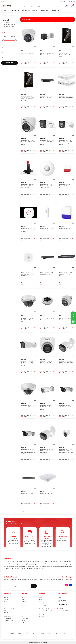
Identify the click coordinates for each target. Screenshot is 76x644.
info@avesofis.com (63, 611)
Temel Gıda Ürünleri (9, 605)
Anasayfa (4, 15)
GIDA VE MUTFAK (15, 11)
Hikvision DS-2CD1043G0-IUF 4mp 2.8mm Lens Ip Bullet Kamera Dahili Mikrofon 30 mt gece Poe (28, 452)
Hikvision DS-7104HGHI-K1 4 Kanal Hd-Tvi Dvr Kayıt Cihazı (47, 494)
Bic (22, 603)
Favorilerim (61, 1)
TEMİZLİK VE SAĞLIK (44, 11)
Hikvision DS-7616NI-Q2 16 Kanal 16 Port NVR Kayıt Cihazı (66, 274)
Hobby (23, 617)
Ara (52, 6)
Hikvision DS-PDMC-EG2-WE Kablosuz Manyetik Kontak (47, 229)
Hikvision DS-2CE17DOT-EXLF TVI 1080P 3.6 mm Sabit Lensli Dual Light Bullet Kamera (47, 142)
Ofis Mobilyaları (8, 619)
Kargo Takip (71, 1)
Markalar (6, 597)
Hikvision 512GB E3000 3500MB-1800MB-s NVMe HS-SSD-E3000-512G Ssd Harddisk (28, 98)
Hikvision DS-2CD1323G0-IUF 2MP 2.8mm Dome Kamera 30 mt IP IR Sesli (28, 53)
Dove (23, 609)
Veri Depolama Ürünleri (9, 26)
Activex (23, 597)
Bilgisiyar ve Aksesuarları (9, 24)
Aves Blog (42, 617)
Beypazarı (24, 601)
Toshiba (24, 622)
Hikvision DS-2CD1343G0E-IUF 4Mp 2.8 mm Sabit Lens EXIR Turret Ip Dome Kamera (66, 451)
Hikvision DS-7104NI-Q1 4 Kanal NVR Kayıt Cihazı (47, 97)
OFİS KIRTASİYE (5, 11)
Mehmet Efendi (25, 619)
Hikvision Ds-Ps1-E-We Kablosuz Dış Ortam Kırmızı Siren (66, 186)
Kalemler (6, 611)
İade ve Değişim (43, 605)
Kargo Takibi (42, 607)
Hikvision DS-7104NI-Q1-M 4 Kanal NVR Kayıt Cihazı (47, 273)
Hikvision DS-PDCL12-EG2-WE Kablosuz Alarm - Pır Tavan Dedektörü (47, 186)
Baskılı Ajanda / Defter (9, 609)
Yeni (4, 57)
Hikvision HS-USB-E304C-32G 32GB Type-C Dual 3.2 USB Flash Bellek (28, 186)
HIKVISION (24, 50)
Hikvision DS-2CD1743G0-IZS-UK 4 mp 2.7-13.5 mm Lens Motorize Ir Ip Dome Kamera (28, 319)
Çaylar (6, 601)
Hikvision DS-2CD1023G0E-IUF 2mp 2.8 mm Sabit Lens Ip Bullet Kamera (66, 363)
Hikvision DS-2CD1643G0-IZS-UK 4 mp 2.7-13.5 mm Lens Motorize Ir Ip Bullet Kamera (47, 407)
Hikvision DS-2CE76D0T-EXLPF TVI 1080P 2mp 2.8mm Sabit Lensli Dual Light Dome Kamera (28, 142)
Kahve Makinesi (8, 613)
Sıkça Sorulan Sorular (44, 609)
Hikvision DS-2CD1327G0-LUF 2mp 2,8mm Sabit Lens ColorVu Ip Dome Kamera (66, 318)
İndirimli (5, 52)
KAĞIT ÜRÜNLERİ (26, 11)
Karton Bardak (8, 617)
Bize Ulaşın (42, 603)
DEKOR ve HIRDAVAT (57, 11)
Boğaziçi (24, 605)
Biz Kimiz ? (42, 597)
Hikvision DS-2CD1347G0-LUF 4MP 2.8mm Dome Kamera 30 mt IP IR (47, 363)
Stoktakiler (6, 47)
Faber (23, 613)
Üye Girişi (41, 601)
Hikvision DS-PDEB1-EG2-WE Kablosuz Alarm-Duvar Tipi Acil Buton (28, 230)
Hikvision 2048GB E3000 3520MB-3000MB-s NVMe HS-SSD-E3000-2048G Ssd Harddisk (66, 54)
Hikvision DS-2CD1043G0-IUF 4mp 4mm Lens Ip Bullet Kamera (66, 407)
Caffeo (23, 607)
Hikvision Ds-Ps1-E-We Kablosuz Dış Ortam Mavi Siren (65, 230)
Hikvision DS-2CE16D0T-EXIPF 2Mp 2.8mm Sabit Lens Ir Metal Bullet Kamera (47, 53)
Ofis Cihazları (6, 22)
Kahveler (6, 599)
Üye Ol (41, 599)
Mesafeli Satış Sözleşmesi (45, 611)
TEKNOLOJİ (35, 11)
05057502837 (62, 606)
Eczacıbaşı (24, 611)
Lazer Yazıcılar (8, 615)
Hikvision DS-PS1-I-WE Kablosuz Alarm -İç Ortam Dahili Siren (28, 274)
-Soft (30, 643)
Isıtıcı (5, 603)
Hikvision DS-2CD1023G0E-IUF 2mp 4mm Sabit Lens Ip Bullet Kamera (47, 451)
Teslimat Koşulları (43, 615)
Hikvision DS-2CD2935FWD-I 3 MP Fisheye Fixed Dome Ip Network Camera (47, 318)
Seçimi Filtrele (9, 63)
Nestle (23, 621)
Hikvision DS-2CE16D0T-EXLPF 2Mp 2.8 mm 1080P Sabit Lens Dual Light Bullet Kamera (66, 142)
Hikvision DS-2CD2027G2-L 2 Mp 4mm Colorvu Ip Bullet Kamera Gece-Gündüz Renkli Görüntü (28, 363)
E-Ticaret (33, 643)
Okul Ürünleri (7, 607)
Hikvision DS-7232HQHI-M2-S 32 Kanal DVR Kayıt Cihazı (28, 494)
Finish (23, 615)
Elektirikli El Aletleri (8, 621)
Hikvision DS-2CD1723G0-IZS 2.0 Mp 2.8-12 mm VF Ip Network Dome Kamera (28, 407)
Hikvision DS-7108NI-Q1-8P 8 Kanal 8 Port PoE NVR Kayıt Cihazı (66, 98)
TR (3, 1)
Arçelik (23, 599)
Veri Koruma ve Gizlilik (44, 613)
